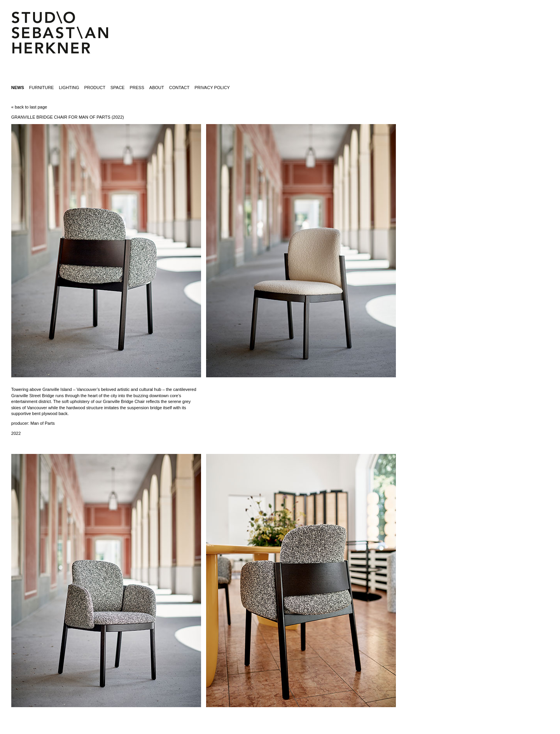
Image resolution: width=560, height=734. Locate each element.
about (157, 88)
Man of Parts (42, 423)
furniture (42, 88)
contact (179, 88)
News (18, 88)
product (95, 88)
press (137, 88)
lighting (69, 88)
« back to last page (29, 107)
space (117, 88)
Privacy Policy (212, 88)
